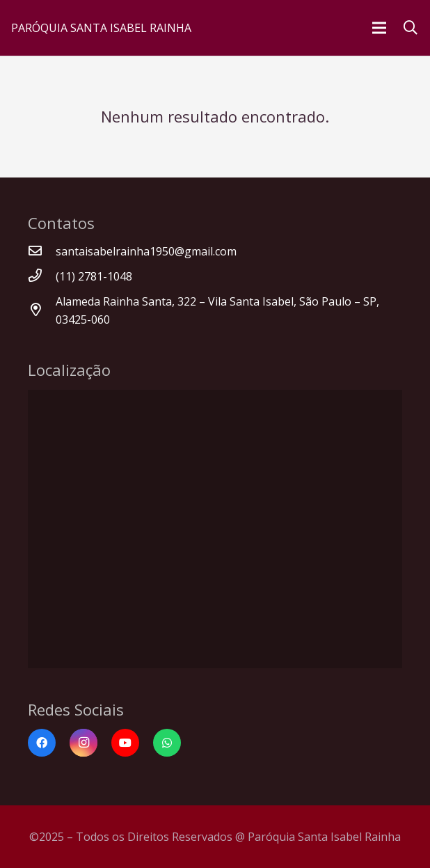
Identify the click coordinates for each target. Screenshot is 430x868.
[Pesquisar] (411, 28)
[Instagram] (83, 743)
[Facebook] (42, 743)
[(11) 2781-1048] (42, 276)
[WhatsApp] (167, 743)
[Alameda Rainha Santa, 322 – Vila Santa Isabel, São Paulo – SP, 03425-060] (42, 310)
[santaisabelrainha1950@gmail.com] (42, 251)
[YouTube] (125, 743)
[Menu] (379, 28)
